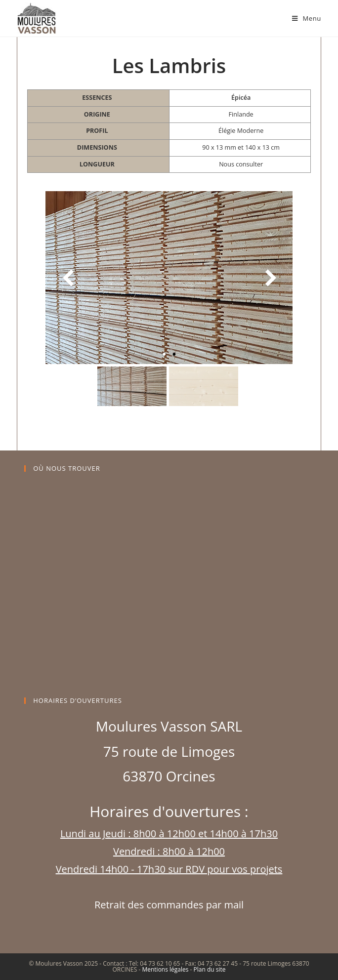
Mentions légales (165, 969)
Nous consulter (241, 164)
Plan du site (210, 969)
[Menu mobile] (307, 18)
